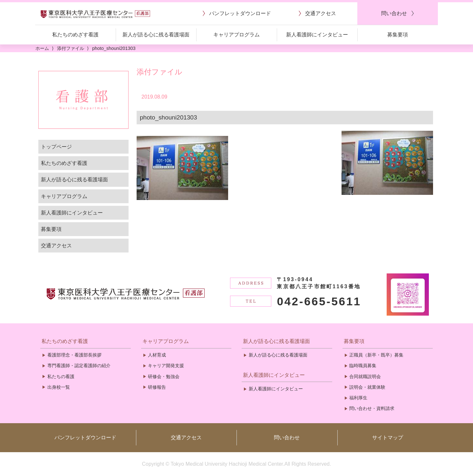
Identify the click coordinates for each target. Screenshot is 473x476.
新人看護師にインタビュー (72, 213)
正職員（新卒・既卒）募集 (376, 355)
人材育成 (157, 355)
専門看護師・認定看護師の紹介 (79, 366)
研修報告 (157, 387)
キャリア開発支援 (166, 366)
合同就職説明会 (365, 376)
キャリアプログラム (64, 196)
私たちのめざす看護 (64, 163)
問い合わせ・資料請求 (372, 408)
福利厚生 (358, 398)
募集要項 (51, 229)
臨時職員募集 (363, 366)
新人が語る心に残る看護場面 (74, 180)
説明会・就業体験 (367, 387)
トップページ (56, 147)
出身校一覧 (59, 387)
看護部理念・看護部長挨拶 (74, 355)
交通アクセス (56, 246)
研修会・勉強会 (164, 376)
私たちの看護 (61, 376)
